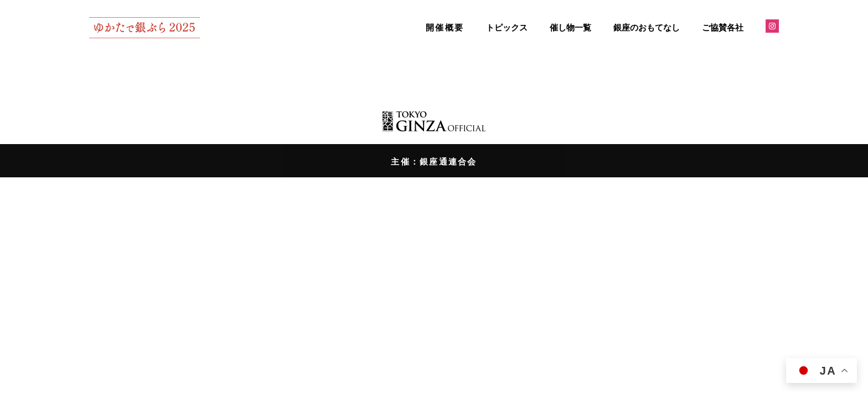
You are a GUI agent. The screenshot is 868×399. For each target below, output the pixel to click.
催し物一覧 (570, 28)
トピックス (507, 28)
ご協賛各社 (723, 28)
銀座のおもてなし (647, 28)
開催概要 (445, 28)
